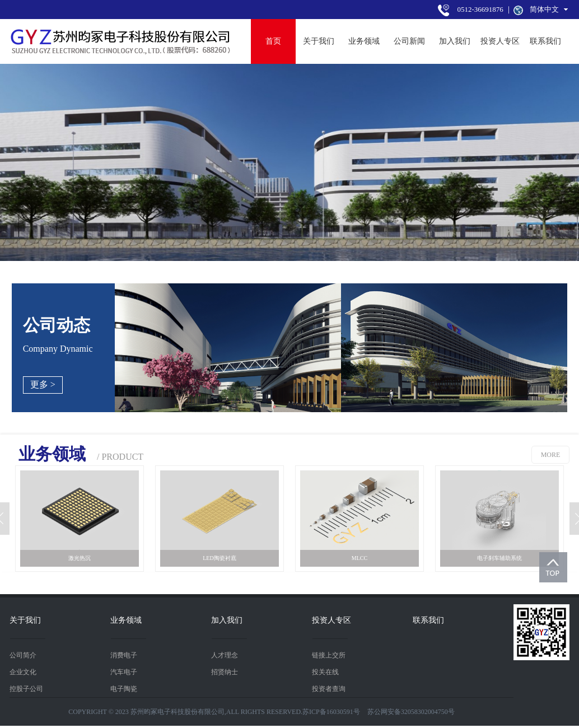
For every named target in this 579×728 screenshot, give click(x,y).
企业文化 (23, 672)
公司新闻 (409, 41)
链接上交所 (329, 655)
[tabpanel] (289, 162)
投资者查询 (329, 689)
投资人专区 (500, 41)
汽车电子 (124, 672)
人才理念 (225, 655)
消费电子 (124, 655)
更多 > (43, 384)
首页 (273, 41)
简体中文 (544, 9)
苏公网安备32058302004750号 (411, 712)
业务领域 (364, 41)
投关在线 (325, 672)
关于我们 (319, 41)
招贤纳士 (225, 672)
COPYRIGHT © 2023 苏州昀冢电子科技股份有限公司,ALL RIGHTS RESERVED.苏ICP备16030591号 (214, 712)
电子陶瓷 (124, 689)
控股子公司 (26, 689)
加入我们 (455, 41)
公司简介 (23, 655)
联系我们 (545, 41)
